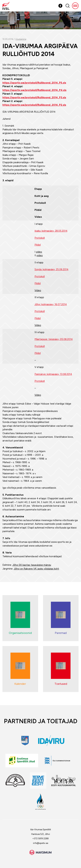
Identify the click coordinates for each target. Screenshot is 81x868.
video (39, 252)
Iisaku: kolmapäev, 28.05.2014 (51, 231)
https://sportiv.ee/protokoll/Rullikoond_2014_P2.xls (34, 105)
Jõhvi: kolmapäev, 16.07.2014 (51, 304)
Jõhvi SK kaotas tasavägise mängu (32, 565)
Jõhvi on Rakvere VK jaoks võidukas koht (36, 569)
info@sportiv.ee (41, 843)
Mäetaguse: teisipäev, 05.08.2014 (54, 339)
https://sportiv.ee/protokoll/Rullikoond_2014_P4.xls (34, 90)
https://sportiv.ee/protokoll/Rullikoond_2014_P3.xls (34, 98)
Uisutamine (21, 39)
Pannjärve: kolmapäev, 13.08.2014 (53, 374)
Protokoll (40, 238)
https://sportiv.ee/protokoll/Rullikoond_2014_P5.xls (34, 83)
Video (38, 290)
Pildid (38, 245)
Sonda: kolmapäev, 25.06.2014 (51, 269)
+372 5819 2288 (40, 839)
